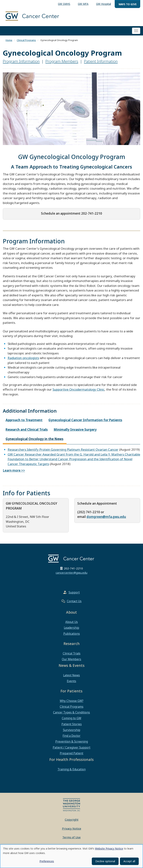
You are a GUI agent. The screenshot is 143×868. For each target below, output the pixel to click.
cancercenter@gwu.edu (71, 573)
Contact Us (74, 601)
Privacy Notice (72, 828)
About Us (72, 622)
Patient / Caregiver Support (71, 747)
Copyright (72, 819)
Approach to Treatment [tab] (24, 420)
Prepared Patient (71, 753)
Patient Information (101, 61)
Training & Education (72, 769)
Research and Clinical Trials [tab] (27, 430)
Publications (72, 634)
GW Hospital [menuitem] (104, 4)
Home (9, 40)
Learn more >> (14, 470)
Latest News (71, 675)
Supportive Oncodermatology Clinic (78, 389)
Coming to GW (71, 718)
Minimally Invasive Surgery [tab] (75, 430)
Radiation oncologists (23, 358)
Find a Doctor (71, 736)
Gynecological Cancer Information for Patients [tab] (85, 420)
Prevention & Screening (72, 741)
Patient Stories (72, 724)
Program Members (62, 61)
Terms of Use (71, 837)
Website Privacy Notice (109, 848)
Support (74, 592)
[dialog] (71, 856)
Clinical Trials (72, 653)
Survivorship (72, 730)
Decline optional (105, 861)
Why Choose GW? (72, 701)
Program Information (21, 61)
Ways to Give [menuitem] (128, 4)
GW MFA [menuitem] (83, 4)
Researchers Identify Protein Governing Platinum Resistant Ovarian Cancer (63, 449)
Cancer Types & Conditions (71, 712)
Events (71, 681)
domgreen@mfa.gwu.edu (106, 517)
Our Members (71, 659)
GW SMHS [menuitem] (64, 4)
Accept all (129, 861)
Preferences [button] (47, 861)
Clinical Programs (26, 40)
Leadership (71, 628)
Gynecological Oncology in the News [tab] (34, 439)
